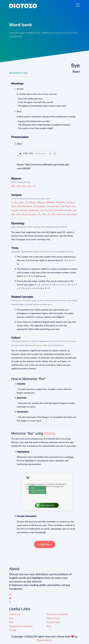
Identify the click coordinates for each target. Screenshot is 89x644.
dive (13, 186)
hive (19, 186)
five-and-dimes (25, 206)
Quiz (11, 618)
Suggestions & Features (21, 626)
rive (29, 186)
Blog (49, 626)
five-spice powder (63, 210)
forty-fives (72, 214)
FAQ (11, 622)
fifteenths (61, 203)
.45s (44, 214)
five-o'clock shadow (26, 214)
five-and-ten (39, 206)
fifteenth (50, 203)
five (16, 203)
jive (24, 186)
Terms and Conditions (57, 614)
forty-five (61, 214)
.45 (39, 214)
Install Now (44, 544)
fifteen (32, 203)
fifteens (41, 203)
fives (21, 203)
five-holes (34, 210)
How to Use (15, 614)
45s (53, 214)
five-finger (66, 206)
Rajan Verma (45, 640)
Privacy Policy (53, 622)
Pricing (13, 630)
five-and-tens (53, 206)
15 (26, 203)
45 (49, 214)
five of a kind (47, 210)
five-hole (24, 210)
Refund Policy (53, 618)
